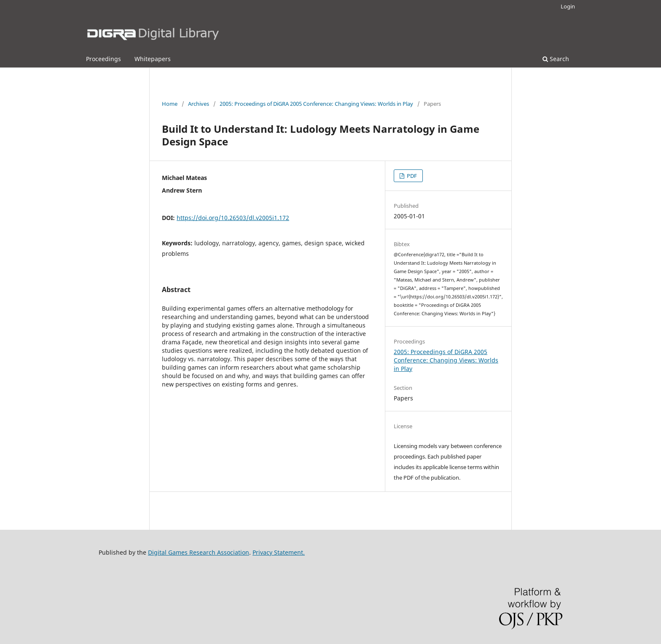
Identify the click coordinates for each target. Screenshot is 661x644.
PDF (411, 176)
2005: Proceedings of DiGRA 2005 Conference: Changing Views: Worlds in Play (316, 104)
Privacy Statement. (279, 552)
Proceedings (103, 59)
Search (556, 59)
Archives (199, 104)
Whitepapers (153, 59)
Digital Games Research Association (199, 552)
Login (568, 6)
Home (170, 104)
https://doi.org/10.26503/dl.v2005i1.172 (233, 218)
